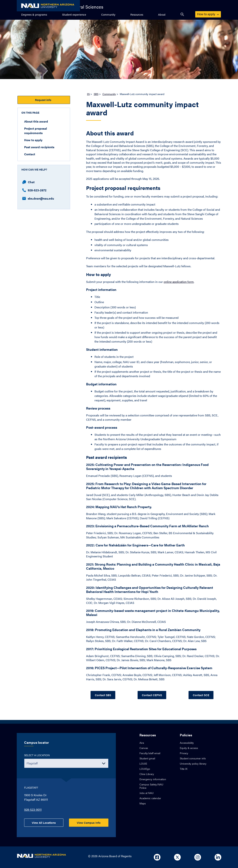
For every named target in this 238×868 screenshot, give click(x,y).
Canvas (144, 748)
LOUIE (143, 763)
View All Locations (44, 823)
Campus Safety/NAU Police (151, 786)
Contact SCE (201, 695)
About (162, 14)
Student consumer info (193, 758)
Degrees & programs (34, 14)
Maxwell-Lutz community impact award (142, 109)
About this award (36, 121)
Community (108, 14)
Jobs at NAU (147, 793)
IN (88, 94)
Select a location (37, 755)
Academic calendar (150, 798)
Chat (28, 182)
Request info (44, 100)
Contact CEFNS (152, 695)
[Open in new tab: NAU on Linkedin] (218, 857)
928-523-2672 (34, 190)
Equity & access (189, 748)
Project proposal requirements (36, 131)
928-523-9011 (33, 810)
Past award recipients (39, 147)
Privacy (184, 753)
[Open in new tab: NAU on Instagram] (198, 857)
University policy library (193, 763)
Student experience (74, 14)
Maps (143, 803)
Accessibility (187, 743)
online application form (179, 282)
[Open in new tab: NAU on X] (177, 857)
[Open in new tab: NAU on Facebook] (157, 857)
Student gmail (147, 758)
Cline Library (147, 774)
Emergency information (153, 779)
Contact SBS (103, 695)
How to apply (208, 14)
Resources (137, 14)
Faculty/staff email (150, 753)
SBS (96, 94)
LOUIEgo (145, 769)
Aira (142, 743)
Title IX (184, 769)
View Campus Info (89, 823)
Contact (30, 154)
